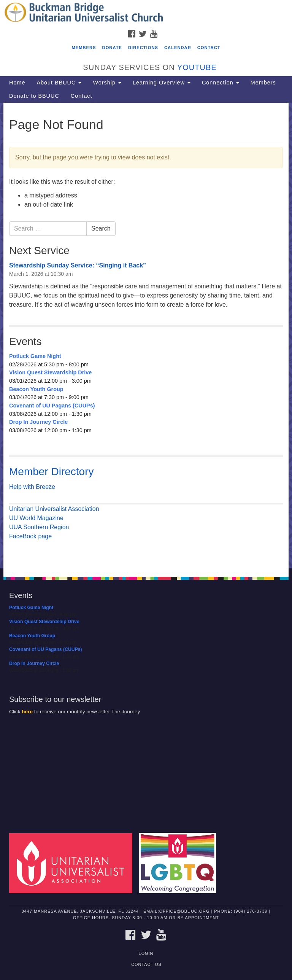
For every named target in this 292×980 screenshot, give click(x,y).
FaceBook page (30, 536)
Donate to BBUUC (34, 96)
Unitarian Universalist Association (54, 509)
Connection (221, 83)
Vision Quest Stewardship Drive (50, 372)
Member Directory (51, 472)
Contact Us (146, 964)
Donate (112, 48)
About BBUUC (59, 83)
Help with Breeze (32, 487)
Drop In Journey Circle (38, 422)
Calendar (178, 48)
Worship (107, 83)
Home (17, 83)
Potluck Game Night (35, 356)
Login (146, 953)
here (27, 712)
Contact (209, 48)
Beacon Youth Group (36, 389)
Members (84, 48)
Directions (143, 48)
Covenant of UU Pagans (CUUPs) (52, 406)
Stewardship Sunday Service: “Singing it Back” (78, 265)
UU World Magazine (36, 518)
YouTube (197, 67)
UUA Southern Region (39, 527)
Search (101, 228)
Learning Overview (162, 83)
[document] (146, 336)
